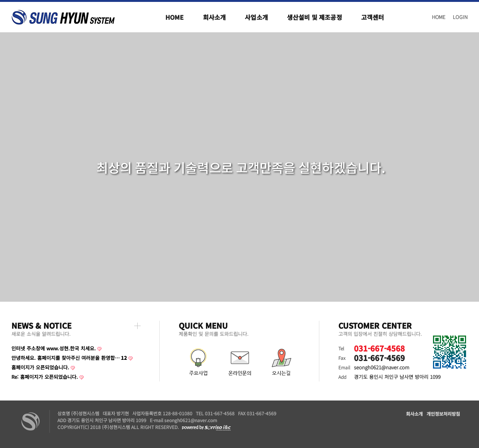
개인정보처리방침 (443, 414)
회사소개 (414, 414)
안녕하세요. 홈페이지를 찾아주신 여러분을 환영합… (69, 358)
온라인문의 (239, 363)
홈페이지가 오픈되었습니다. (40, 367)
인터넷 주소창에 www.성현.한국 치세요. (54, 348)
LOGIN (460, 17)
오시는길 (281, 363)
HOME (439, 17)
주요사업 (198, 363)
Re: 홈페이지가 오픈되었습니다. (45, 377)
